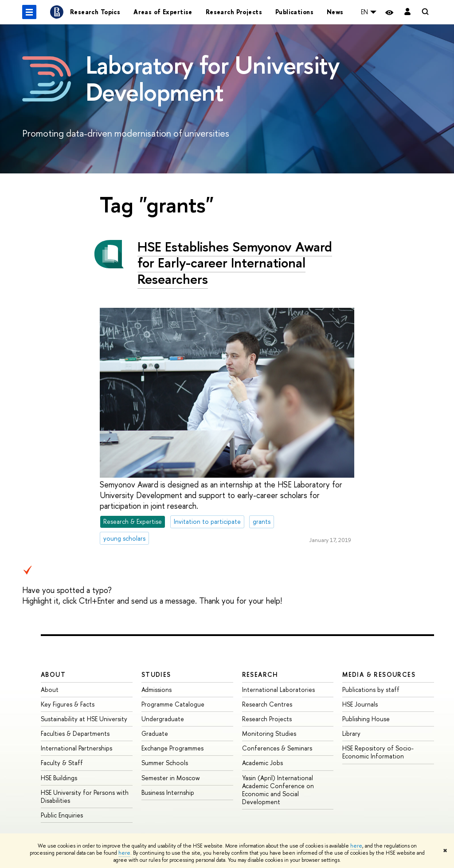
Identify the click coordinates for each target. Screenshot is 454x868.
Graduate (155, 733)
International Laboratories (278, 689)
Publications (294, 12)
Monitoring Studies (269, 733)
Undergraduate (163, 719)
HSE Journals (360, 704)
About (53, 674)
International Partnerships (76, 748)
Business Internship (168, 792)
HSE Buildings (59, 778)
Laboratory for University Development (213, 78)
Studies (156, 674)
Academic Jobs (262, 763)
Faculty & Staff (62, 763)
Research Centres (267, 704)
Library (351, 733)
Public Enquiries (62, 815)
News (335, 12)
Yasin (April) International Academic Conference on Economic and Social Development (278, 790)
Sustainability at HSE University (84, 719)
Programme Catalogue (173, 704)
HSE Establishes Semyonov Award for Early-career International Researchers (235, 263)
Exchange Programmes (172, 748)
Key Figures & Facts (68, 704)
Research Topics (95, 12)
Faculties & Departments (75, 733)
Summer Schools (165, 763)
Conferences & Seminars (277, 748)
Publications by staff (371, 689)
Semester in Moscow (171, 778)
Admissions (157, 689)
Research (260, 674)
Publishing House (366, 719)
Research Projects (234, 12)
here (356, 846)
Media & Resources (379, 674)
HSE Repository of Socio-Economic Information (378, 752)
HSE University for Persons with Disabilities (85, 796)
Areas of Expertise (163, 12)
